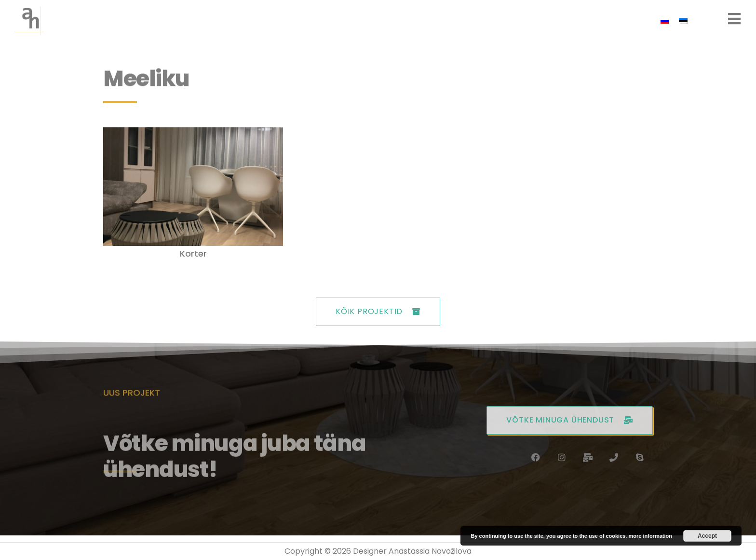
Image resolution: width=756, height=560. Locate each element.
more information (650, 536)
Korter (193, 253)
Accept (707, 536)
